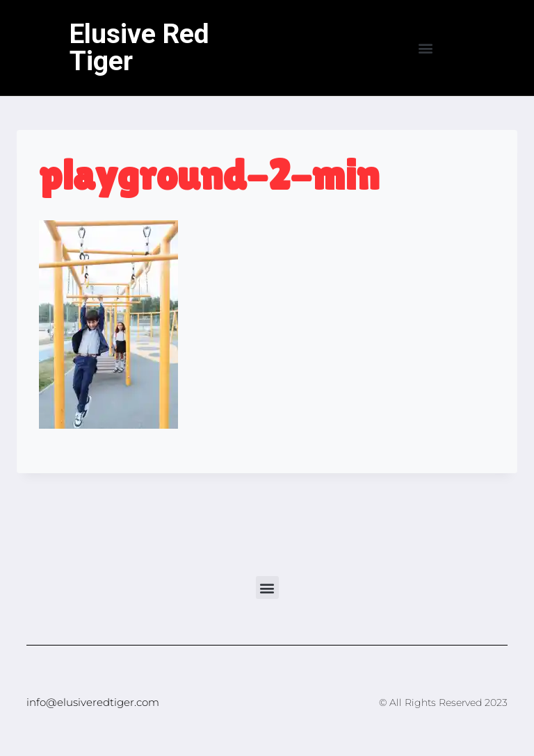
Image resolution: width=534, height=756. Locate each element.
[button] (426, 48)
